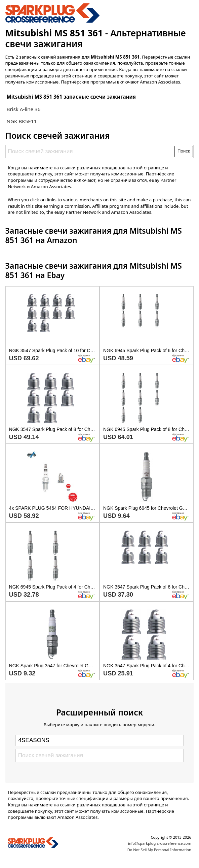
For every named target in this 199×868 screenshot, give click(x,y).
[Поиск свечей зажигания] (90, 152)
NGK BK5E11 (22, 121)
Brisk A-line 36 (23, 109)
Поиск (184, 151)
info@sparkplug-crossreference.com (160, 843)
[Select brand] (99, 740)
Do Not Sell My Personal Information (159, 850)
